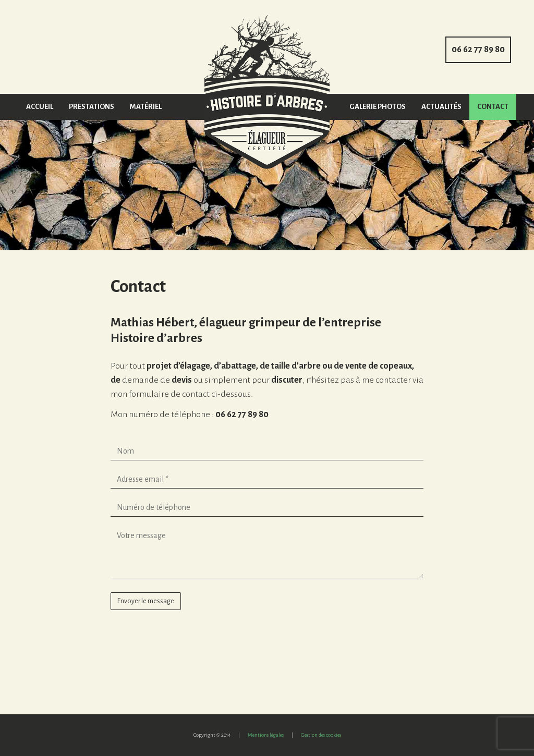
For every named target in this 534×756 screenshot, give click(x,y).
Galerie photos (378, 107)
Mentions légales (266, 735)
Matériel (146, 107)
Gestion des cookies (321, 735)
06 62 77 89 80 (478, 50)
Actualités (441, 107)
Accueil (40, 107)
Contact (493, 107)
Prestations (92, 107)
